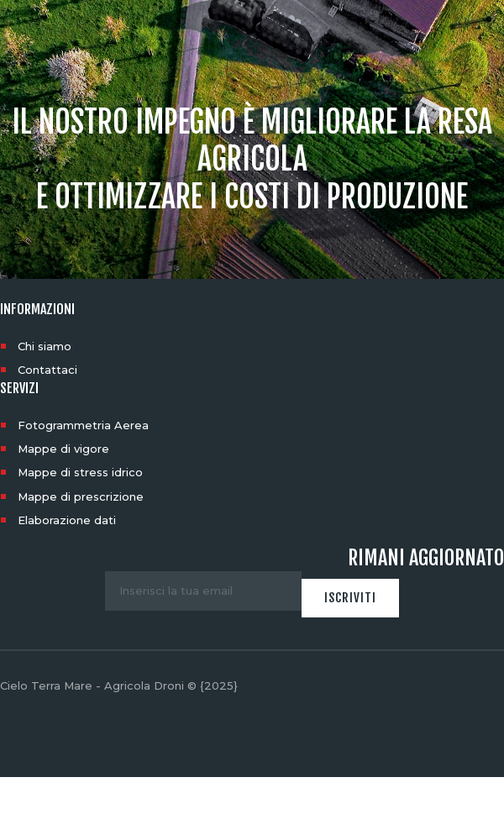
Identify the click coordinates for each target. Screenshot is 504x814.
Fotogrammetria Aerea (83, 425)
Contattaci (47, 370)
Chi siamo (45, 346)
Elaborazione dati (67, 520)
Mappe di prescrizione (81, 496)
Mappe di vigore (63, 449)
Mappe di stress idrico (80, 472)
